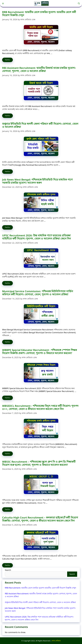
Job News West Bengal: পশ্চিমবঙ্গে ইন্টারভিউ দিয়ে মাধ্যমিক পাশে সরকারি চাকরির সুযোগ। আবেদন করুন (37, 181)
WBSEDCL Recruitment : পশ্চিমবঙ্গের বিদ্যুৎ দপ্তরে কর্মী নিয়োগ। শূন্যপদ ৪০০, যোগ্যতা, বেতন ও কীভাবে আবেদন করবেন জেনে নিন (40, 407)
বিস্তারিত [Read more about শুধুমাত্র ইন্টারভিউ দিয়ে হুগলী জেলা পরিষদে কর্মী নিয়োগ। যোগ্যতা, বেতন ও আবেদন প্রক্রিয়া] (7, 172)
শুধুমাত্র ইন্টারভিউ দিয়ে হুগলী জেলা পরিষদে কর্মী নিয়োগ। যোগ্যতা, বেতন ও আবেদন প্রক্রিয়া (40, 125)
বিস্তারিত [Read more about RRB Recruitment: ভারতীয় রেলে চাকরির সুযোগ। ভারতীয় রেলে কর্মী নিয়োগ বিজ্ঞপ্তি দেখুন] (7, 60)
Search (8, 570)
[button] (79, 3)
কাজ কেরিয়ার (56, 641)
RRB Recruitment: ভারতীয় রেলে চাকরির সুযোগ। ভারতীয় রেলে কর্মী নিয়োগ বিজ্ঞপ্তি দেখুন (39, 14)
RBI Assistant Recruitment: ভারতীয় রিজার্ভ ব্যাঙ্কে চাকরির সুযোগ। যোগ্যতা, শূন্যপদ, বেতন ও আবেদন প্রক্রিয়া (39, 69)
